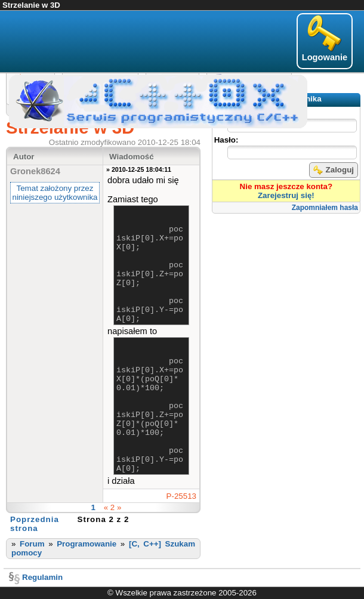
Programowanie (87, 544)
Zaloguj (334, 170)
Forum (32, 544)
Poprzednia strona (35, 524)
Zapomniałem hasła (325, 208)
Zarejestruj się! (286, 195)
